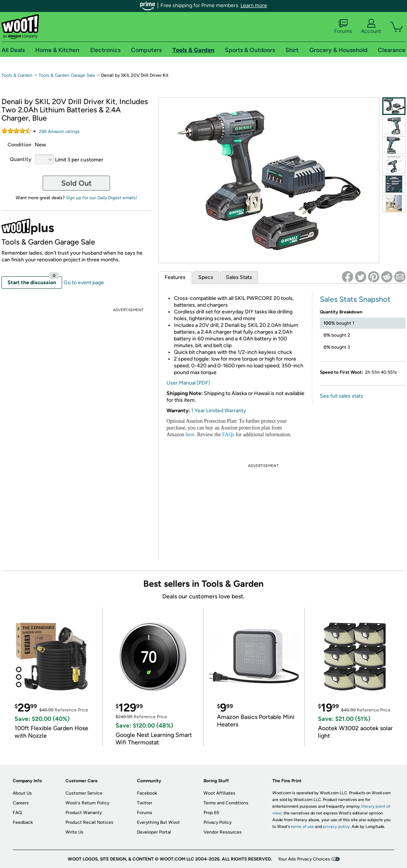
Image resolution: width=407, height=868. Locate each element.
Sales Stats (239, 277)
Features (175, 277)
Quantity (21, 159)
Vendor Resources (223, 832)
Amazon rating (59, 131)
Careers (21, 803)
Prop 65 (211, 813)
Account (371, 27)
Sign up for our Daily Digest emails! (102, 198)
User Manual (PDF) (188, 383)
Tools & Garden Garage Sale (67, 75)
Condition (19, 145)
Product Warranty (84, 813)
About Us (22, 793)
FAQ (17, 813)
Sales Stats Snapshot (355, 299)
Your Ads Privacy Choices (304, 859)
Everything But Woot (158, 822)
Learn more (254, 5)
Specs (206, 277)
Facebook (147, 793)
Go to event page (84, 283)
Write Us (74, 832)
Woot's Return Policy (87, 803)
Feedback (23, 822)
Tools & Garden (17, 75)
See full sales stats (342, 396)
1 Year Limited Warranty (219, 411)
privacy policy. (337, 827)
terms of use (302, 827)
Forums (343, 27)
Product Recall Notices (89, 822)
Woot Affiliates (219, 793)
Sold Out (76, 183)
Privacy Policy (218, 822)
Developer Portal (154, 832)
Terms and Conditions (226, 803)
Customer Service (84, 793)
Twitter (145, 803)
